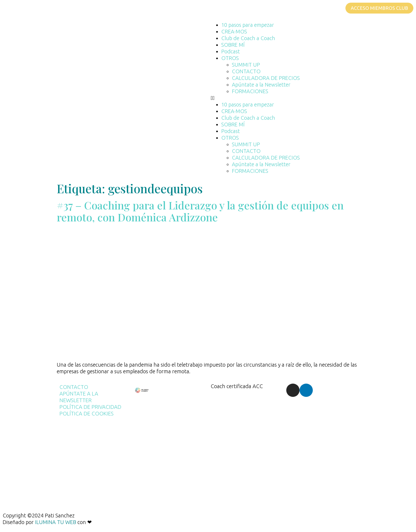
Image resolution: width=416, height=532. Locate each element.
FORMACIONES (250, 91)
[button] (311, 98)
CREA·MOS (234, 31)
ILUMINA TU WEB (56, 522)
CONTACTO (246, 71)
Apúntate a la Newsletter (261, 85)
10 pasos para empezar (248, 25)
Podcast (231, 51)
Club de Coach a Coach (248, 38)
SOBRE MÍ (233, 45)
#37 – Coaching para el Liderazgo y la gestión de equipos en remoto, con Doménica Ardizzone (200, 211)
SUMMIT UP (246, 65)
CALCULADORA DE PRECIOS (266, 78)
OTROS (230, 58)
